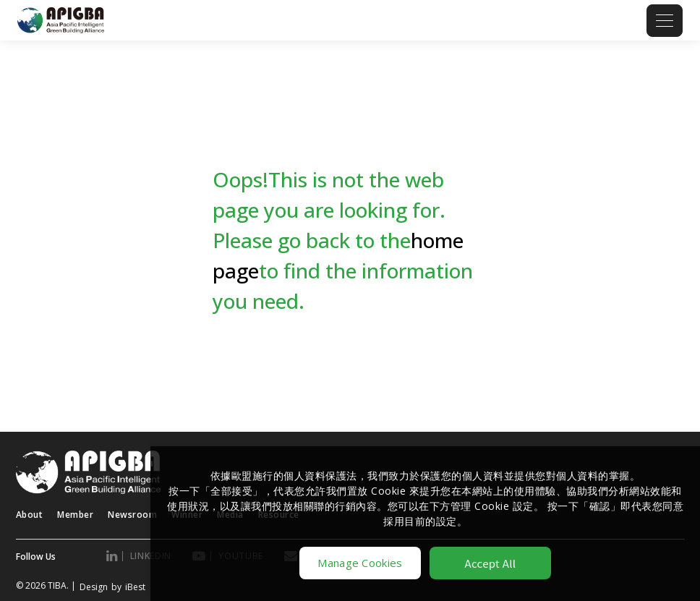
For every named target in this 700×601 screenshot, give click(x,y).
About (30, 515)
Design (94, 587)
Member (75, 515)
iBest (135, 587)
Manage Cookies (360, 563)
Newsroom (132, 515)
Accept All (491, 563)
